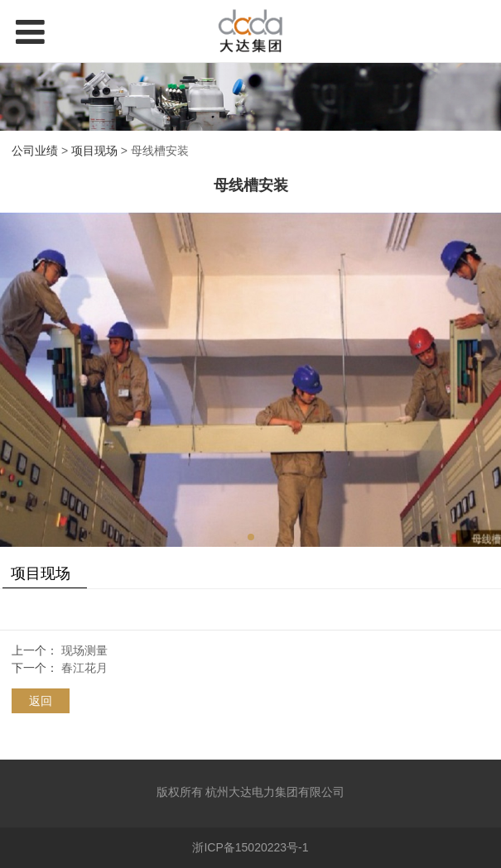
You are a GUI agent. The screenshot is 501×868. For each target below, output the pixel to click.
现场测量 (84, 650)
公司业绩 (35, 151)
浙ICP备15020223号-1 (250, 847)
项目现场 (94, 151)
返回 (41, 701)
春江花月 (84, 668)
